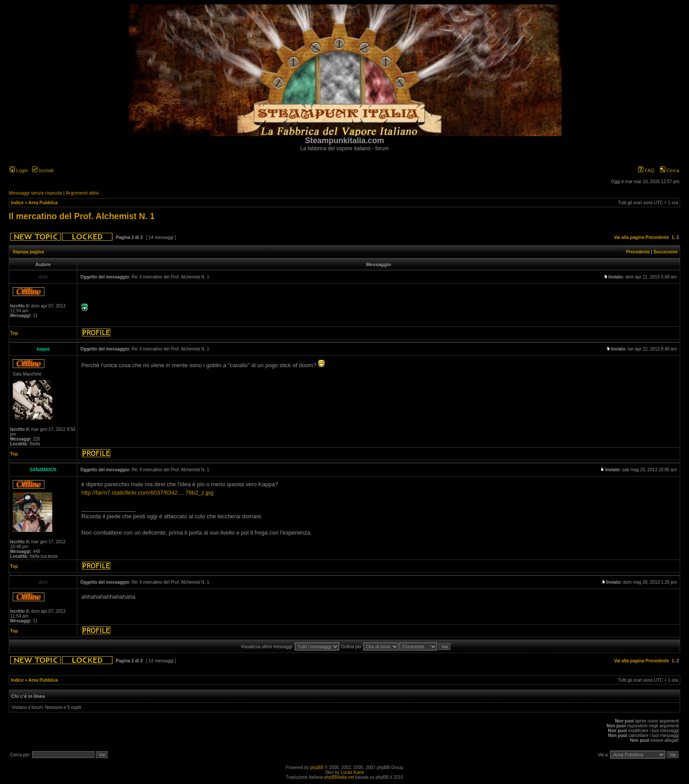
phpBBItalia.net (339, 777)
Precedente (657, 237)
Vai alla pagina (629, 237)
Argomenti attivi (82, 193)
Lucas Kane (352, 772)
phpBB (317, 768)
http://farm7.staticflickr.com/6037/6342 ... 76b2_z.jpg (147, 493)
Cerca (670, 170)
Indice (17, 203)
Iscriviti (43, 170)
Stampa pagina (28, 252)
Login (19, 170)
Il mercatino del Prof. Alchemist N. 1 (82, 216)
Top (14, 333)
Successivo (665, 252)
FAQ (646, 170)
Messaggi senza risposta (35, 193)
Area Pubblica (43, 203)
